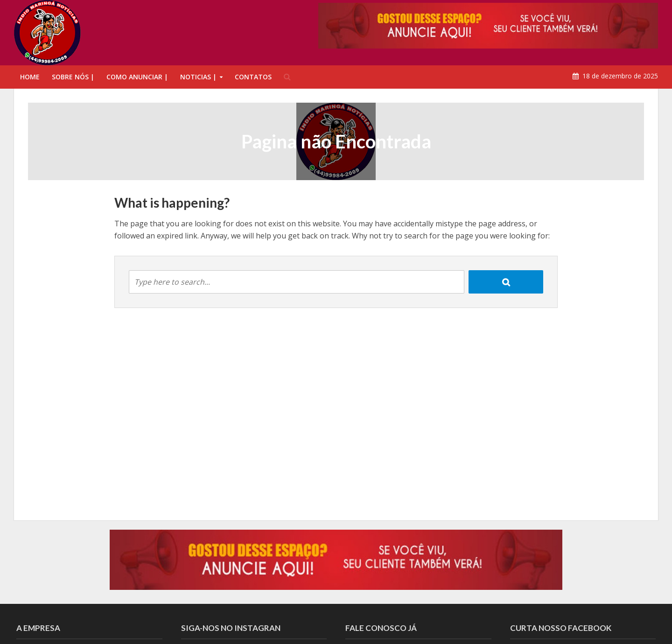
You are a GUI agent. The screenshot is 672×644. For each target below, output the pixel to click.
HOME (30, 77)
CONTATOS (253, 77)
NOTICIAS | (198, 77)
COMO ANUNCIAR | (137, 77)
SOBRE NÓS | (73, 77)
